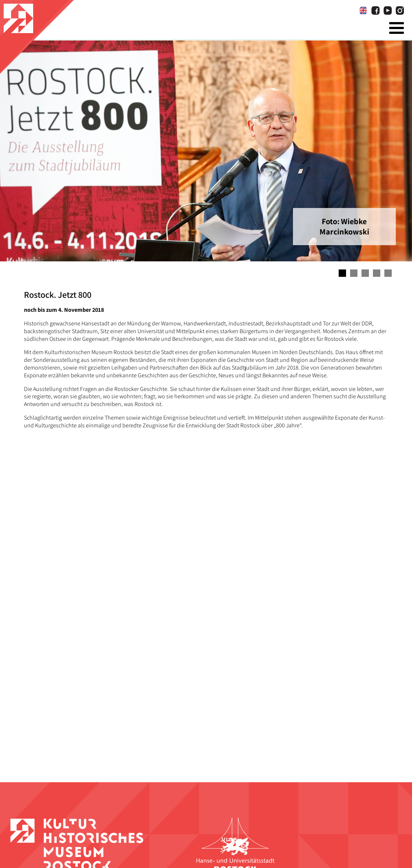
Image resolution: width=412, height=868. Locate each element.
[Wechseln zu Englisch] (363, 11)
